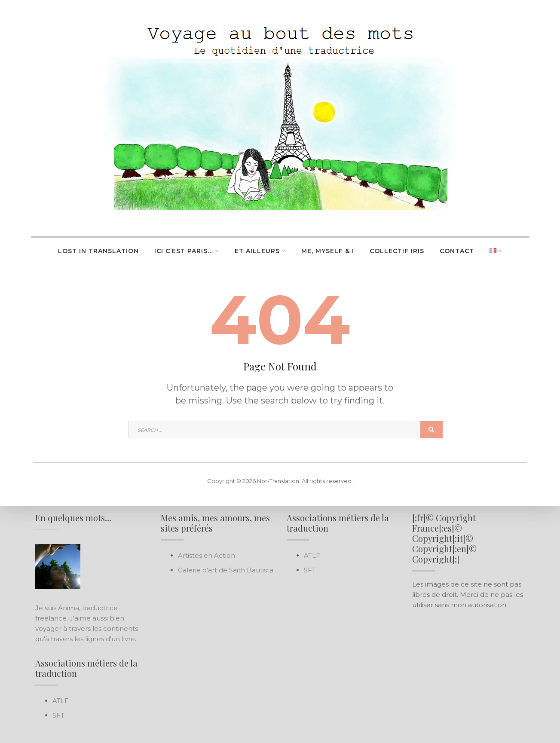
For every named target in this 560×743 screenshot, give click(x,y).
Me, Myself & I (328, 251)
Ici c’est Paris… (184, 251)
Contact (457, 251)
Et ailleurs (257, 251)
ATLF (61, 701)
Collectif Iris (397, 251)
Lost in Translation (98, 251)
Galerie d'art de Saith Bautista (226, 570)
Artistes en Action (207, 555)
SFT (58, 715)
